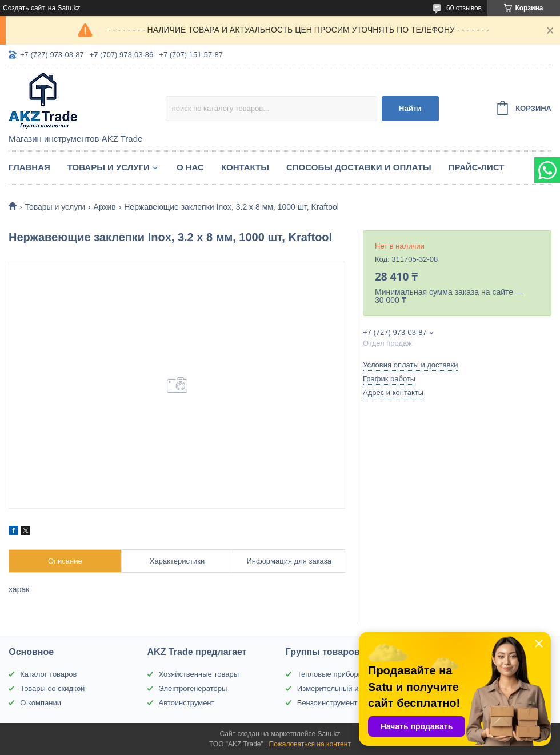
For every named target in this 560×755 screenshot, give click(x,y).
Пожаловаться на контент (310, 744)
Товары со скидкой (52, 688)
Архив (105, 207)
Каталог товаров (48, 674)
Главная (29, 167)
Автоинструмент (187, 703)
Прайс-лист (477, 167)
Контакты (245, 167)
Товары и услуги (109, 167)
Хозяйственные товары (199, 674)
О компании (41, 703)
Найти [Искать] (410, 108)
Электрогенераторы (193, 688)
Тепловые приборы (330, 674)
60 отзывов (464, 8)
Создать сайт (24, 8)
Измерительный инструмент (346, 688)
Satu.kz (329, 734)
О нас (190, 167)
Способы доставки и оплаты (359, 167)
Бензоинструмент (327, 703)
